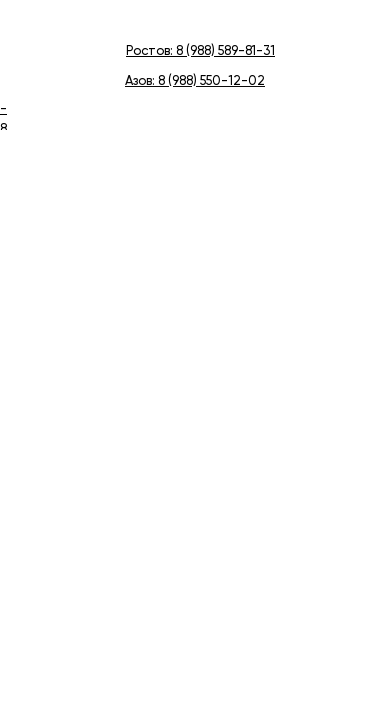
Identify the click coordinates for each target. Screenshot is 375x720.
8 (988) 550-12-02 (211, 81)
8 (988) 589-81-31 (225, 51)
